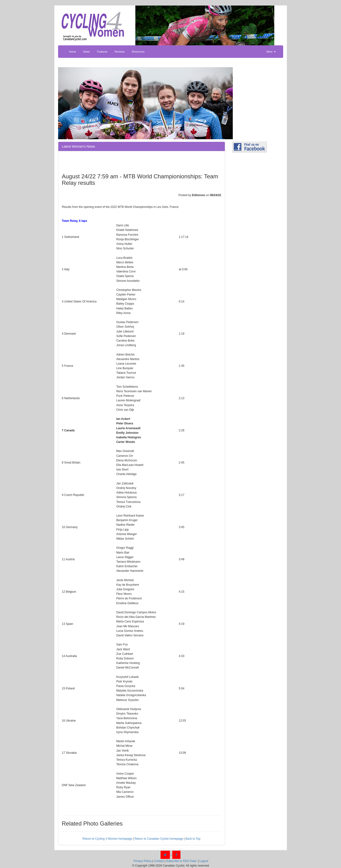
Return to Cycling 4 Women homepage (107, 839)
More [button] (271, 52)
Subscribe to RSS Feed (181, 861)
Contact (159, 861)
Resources (138, 52)
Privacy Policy (143, 861)
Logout (204, 861)
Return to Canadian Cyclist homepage (159, 839)
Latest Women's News (79, 146)
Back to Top (193, 839)
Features (102, 52)
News (87, 52)
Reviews (120, 52)
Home (73, 52)
